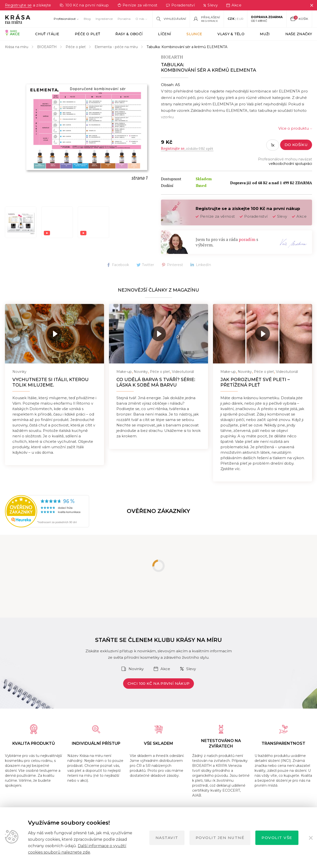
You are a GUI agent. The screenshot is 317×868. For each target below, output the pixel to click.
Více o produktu (294, 128)
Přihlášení (211, 17)
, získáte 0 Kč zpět (187, 148)
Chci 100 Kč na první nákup (159, 683)
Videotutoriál (183, 372)
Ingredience (104, 19)
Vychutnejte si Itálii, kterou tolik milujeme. (51, 382)
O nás (140, 19)
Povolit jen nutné (220, 838)
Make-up (124, 372)
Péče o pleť (76, 47)
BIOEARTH (47, 47)
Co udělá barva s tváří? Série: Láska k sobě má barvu (156, 382)
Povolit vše (277, 838)
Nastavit (167, 838)
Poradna (124, 19)
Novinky (19, 372)
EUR (240, 19)
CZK (231, 19)
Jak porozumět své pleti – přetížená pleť (255, 382)
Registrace (210, 21)
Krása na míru (17, 47)
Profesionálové (65, 19)
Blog (87, 19)
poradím (247, 239)
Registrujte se (18, 5)
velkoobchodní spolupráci (290, 164)
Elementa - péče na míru (116, 47)
